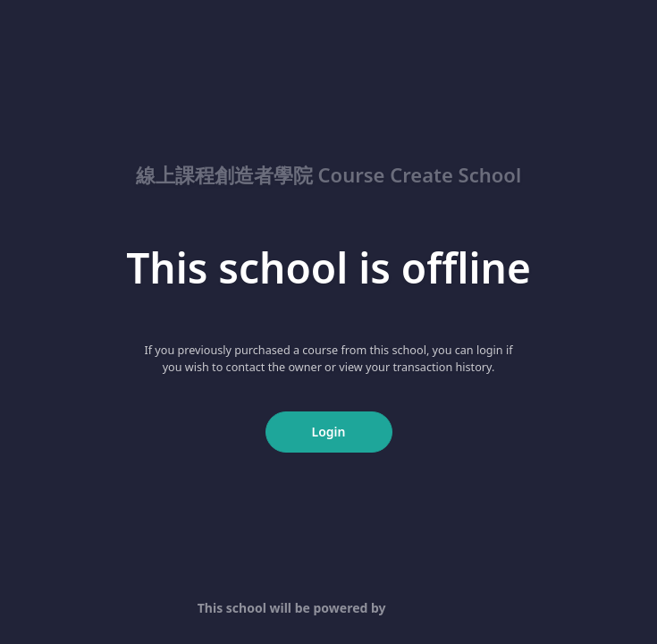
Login (329, 432)
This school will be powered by (328, 608)
